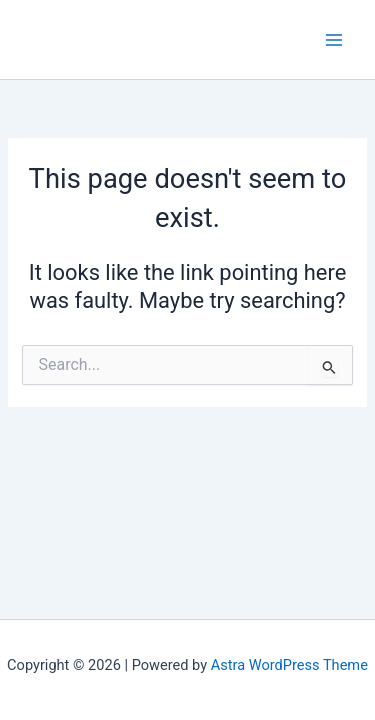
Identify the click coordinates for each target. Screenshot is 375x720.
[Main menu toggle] (334, 40)
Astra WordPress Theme (289, 665)
